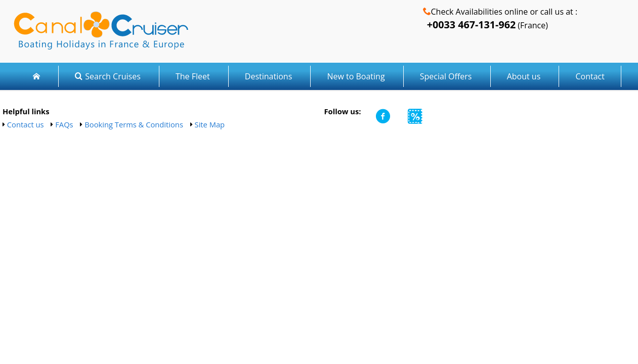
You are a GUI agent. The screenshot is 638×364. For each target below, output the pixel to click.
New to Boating (356, 76)
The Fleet (194, 76)
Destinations (268, 76)
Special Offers (446, 76)
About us (524, 76)
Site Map (210, 124)
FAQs (64, 124)
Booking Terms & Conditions (134, 124)
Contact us (26, 124)
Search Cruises (108, 76)
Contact (590, 76)
